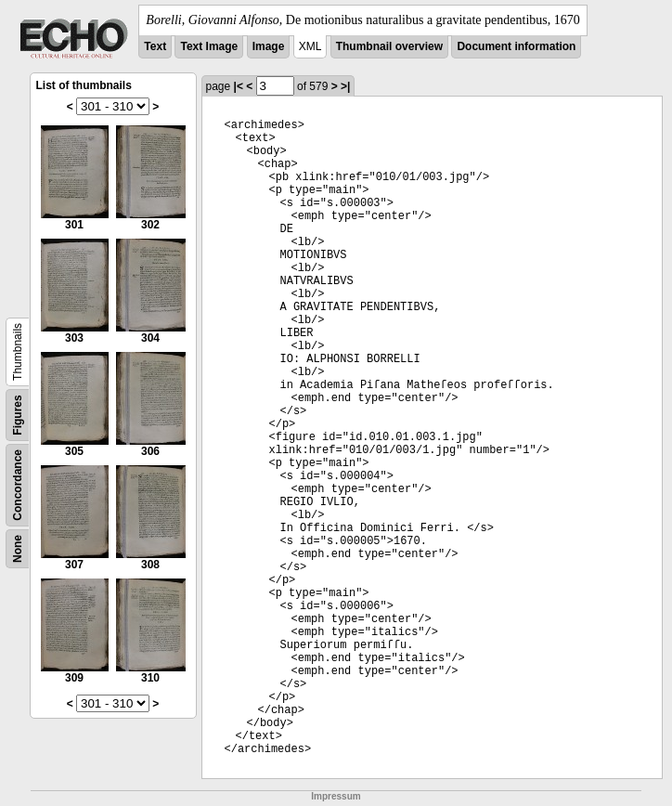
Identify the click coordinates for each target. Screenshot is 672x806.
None (18, 549)
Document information (516, 46)
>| (345, 86)
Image (269, 46)
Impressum (336, 796)
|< (239, 86)
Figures (18, 415)
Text (155, 46)
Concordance (18, 485)
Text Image (209, 46)
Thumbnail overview (389, 46)
